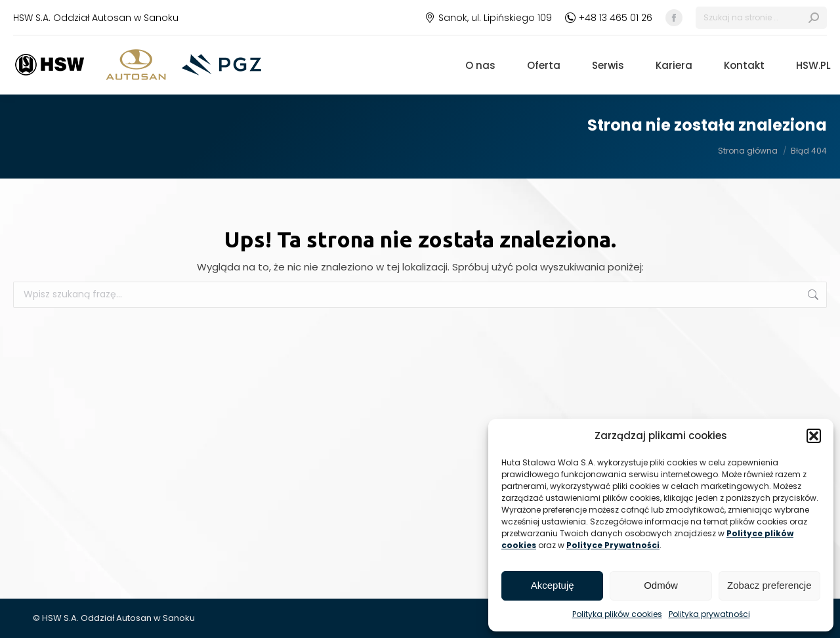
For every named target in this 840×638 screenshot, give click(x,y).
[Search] (761, 18)
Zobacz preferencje (769, 585)
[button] (814, 436)
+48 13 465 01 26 (609, 18)
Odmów (661, 585)
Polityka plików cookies (617, 614)
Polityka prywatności (709, 614)
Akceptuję (553, 585)
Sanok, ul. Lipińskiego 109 (488, 18)
